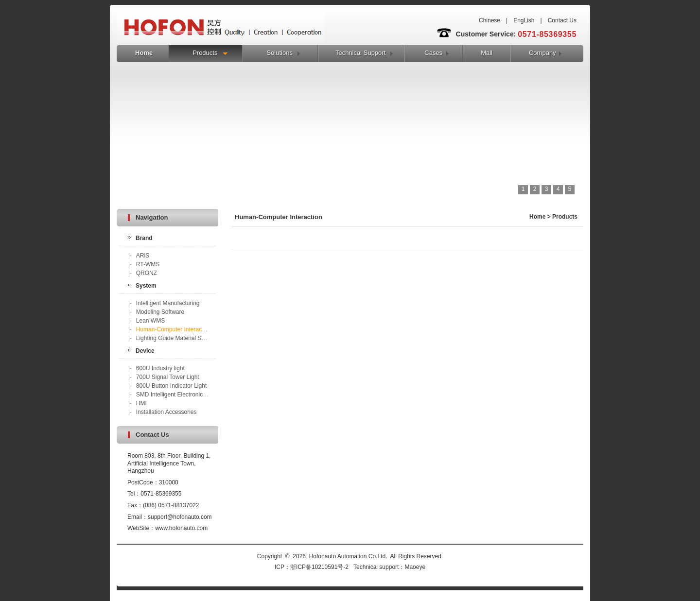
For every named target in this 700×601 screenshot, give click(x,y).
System (146, 286)
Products (205, 53)
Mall (487, 53)
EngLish (524, 20)
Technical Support (360, 53)
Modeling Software (160, 312)
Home (144, 53)
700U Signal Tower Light (168, 377)
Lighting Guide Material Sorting (176, 338)
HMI (141, 403)
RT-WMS (148, 264)
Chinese (490, 20)
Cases (433, 53)
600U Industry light (160, 368)
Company (542, 53)
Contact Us (562, 20)
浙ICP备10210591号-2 (319, 567)
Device (145, 351)
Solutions (279, 53)
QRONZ (147, 273)
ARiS (143, 256)
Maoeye (415, 567)
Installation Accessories (166, 412)
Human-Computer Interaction (174, 329)
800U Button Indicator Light (171, 386)
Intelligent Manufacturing (168, 303)
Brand (144, 238)
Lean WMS (150, 321)
